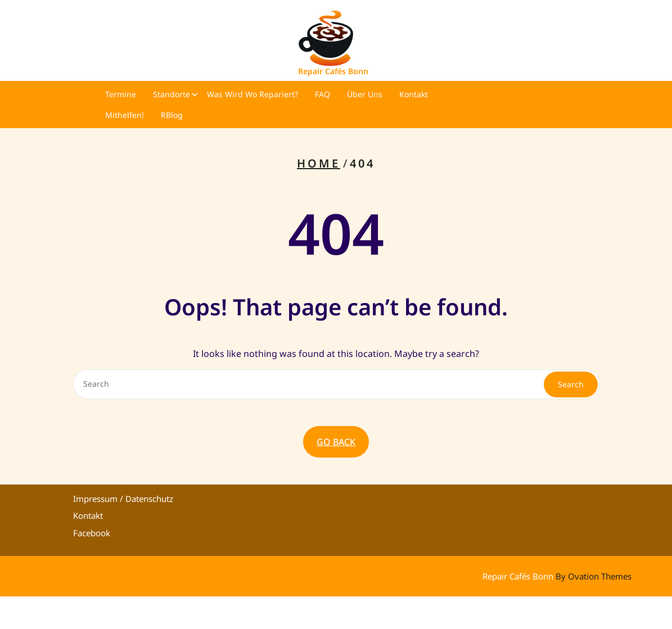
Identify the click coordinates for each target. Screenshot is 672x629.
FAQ (323, 94)
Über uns (365, 94)
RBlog (172, 115)
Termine (121, 94)
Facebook (92, 533)
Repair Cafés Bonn (333, 71)
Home (319, 163)
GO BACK (336, 442)
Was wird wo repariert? (252, 94)
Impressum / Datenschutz (123, 499)
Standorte (172, 94)
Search (571, 384)
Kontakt (414, 94)
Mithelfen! (125, 115)
